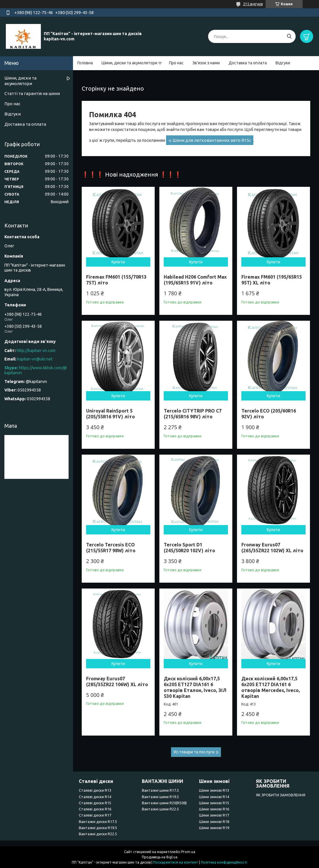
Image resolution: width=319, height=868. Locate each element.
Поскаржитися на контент (176, 862)
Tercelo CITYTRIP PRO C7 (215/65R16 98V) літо (193, 414)
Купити (118, 262)
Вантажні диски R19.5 (98, 828)
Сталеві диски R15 (95, 803)
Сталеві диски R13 (95, 790)
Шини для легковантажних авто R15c (212, 140)
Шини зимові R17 (214, 815)
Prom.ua (188, 852)
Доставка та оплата (248, 63)
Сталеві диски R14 (95, 797)
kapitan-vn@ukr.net (35, 359)
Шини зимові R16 (214, 809)
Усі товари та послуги (194, 752)
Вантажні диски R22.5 (98, 834)
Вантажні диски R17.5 (98, 822)
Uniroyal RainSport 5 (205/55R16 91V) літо (110, 414)
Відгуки (283, 63)
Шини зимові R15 (214, 803)
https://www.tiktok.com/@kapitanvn (36, 370)
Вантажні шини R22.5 (160, 809)
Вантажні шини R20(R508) (164, 803)
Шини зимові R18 (214, 822)
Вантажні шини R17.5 (160, 790)
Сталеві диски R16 (95, 809)
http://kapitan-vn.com (36, 351)
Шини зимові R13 (214, 790)
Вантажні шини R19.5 (160, 797)
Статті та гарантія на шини (32, 93)
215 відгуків (253, 4)
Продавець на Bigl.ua (160, 857)
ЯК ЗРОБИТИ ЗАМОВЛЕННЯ (281, 795)
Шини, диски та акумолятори (129, 63)
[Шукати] (289, 36)
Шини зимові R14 (214, 797)
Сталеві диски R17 (95, 815)
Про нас (176, 63)
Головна (85, 63)
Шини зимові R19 (214, 828)
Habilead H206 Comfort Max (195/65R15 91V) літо (195, 280)
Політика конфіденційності (224, 862)
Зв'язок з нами (206, 63)
